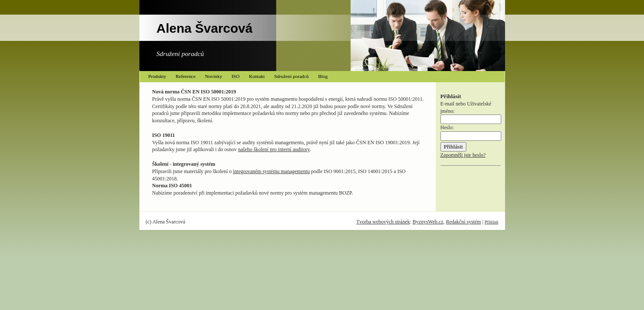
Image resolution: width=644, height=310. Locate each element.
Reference (185, 76)
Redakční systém (463, 222)
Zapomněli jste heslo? (463, 155)
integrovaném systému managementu (271, 171)
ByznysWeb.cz (428, 222)
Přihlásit (492, 222)
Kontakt (257, 76)
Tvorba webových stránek (383, 222)
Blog (323, 76)
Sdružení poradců (291, 76)
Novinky (213, 76)
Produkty (157, 76)
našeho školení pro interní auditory (274, 149)
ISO (235, 76)
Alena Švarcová (205, 28)
